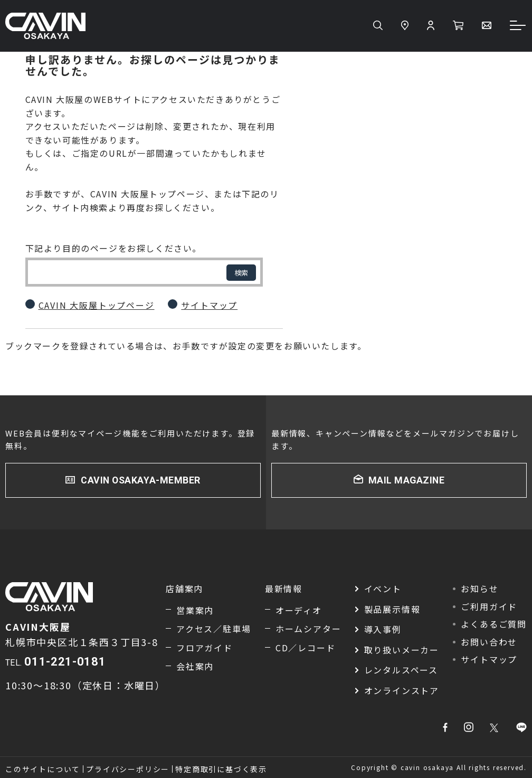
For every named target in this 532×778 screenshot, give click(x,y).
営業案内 (195, 610)
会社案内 (195, 667)
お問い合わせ (489, 642)
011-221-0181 (65, 662)
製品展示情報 (392, 609)
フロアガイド (205, 648)
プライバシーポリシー (128, 769)
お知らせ (479, 589)
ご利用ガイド (489, 606)
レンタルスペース (401, 670)
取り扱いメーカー (402, 650)
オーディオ (299, 610)
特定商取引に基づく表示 (221, 769)
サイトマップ (209, 305)
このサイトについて (43, 769)
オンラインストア (402, 690)
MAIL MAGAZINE (406, 480)
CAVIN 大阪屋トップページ (97, 305)
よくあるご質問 (494, 624)
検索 (241, 273)
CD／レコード (306, 648)
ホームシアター (308, 629)
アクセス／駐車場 (213, 629)
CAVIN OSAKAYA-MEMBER (141, 480)
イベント (383, 589)
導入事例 (383, 630)
